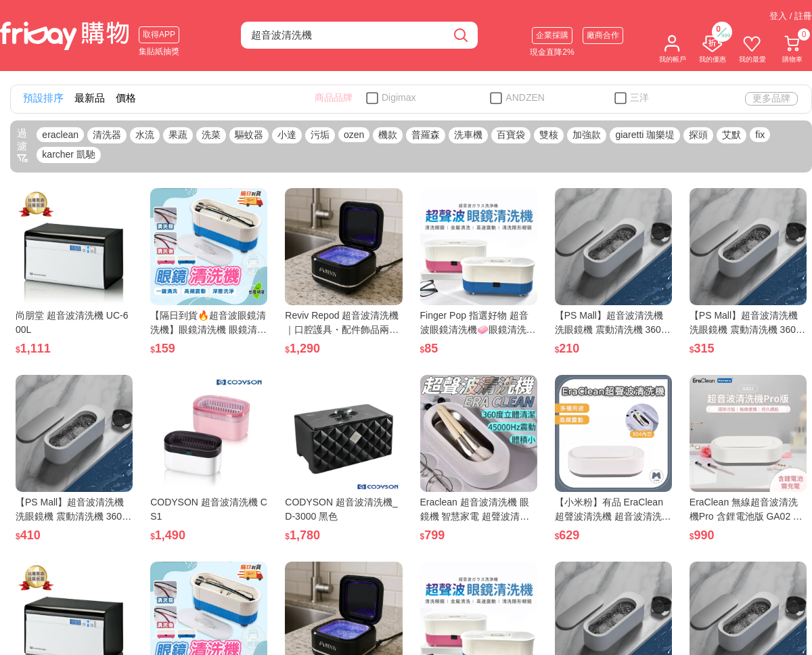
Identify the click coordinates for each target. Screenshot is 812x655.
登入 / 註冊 (791, 16)
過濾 (22, 145)
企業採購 (552, 35)
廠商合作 (603, 35)
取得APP (159, 35)
